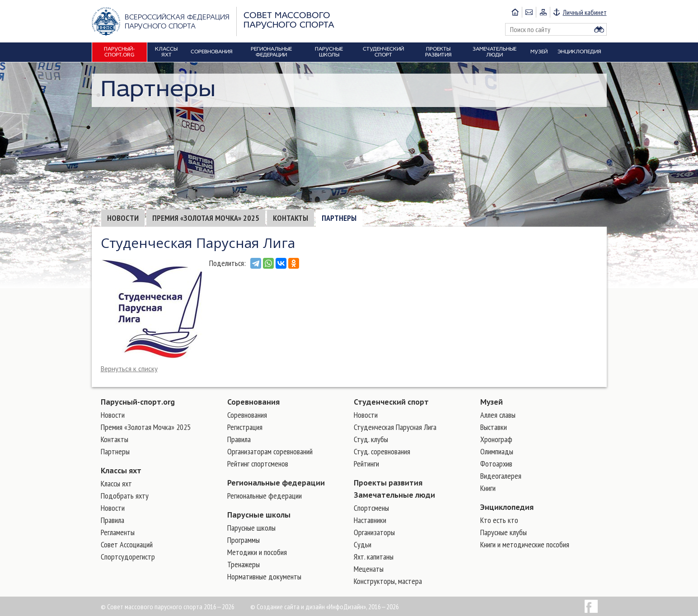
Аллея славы (498, 415)
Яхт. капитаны (374, 557)
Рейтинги (366, 464)
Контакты (290, 218)
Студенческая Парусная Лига (395, 427)
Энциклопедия (507, 507)
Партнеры (339, 218)
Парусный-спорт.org (138, 402)
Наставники (370, 520)
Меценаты (369, 569)
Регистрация (245, 427)
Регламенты (118, 532)
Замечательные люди (394, 495)
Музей (492, 402)
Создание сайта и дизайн (291, 607)
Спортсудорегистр (128, 557)
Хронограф (496, 439)
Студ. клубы (371, 439)
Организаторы (374, 532)
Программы (244, 540)
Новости (123, 218)
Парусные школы (259, 515)
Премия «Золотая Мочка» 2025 (206, 218)
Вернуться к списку (129, 369)
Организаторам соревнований (270, 451)
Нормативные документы (264, 576)
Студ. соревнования (382, 451)
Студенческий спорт (391, 402)
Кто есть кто (499, 520)
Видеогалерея (501, 476)
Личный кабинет (585, 12)
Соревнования (253, 402)
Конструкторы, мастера (388, 581)
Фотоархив (496, 464)
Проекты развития (388, 483)
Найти (599, 29)
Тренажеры (244, 564)
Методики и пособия (257, 552)
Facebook (591, 606)
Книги (488, 488)
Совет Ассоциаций (127, 544)
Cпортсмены (371, 508)
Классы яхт (121, 471)
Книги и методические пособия (525, 544)
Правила (112, 520)
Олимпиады (497, 451)
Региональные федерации (276, 483)
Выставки (494, 427)
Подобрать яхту (125, 496)
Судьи (363, 544)
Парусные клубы (504, 532)
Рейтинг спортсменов (258, 464)
